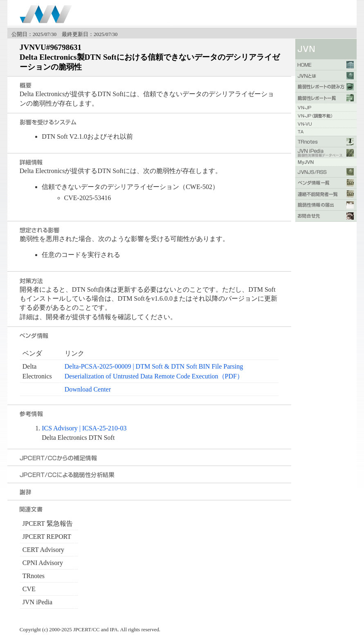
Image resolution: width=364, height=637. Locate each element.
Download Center (88, 389)
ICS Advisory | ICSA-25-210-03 (84, 428)
